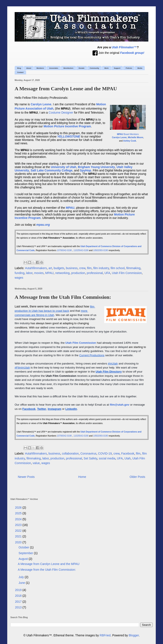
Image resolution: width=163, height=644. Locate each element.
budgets (59, 268)
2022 (19, 531)
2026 (19, 508)
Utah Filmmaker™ (124, 47)
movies (39, 273)
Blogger (134, 635)
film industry (101, 268)
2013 (19, 607)
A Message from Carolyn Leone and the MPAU (66, 89)
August (23, 559)
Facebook (128, 453)
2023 (19, 525)
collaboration (70, 453)
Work (107, 68)
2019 (19, 590)
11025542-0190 (81, 250)
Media (140, 68)
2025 (19, 513)
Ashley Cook (130, 141)
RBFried (105, 635)
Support (117, 68)
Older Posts (137, 477)
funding (20, 273)
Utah (128, 458)
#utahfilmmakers (36, 268)
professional (95, 273)
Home (82, 477)
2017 (19, 602)
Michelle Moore (136, 137)
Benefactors (68, 68)
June (22, 583)
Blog (19, 68)
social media (107, 458)
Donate (82, 68)
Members (40, 68)
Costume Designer (61, 113)
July (22, 577)
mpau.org (43, 225)
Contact (20, 72)
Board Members (128, 134)
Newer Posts (26, 477)
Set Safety (90, 458)
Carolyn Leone (119, 137)
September (26, 553)
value (36, 463)
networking (62, 273)
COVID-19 (105, 453)
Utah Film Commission (127, 273)
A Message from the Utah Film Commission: (63, 297)
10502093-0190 (101, 250)
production (78, 273)
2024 (19, 519)
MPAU (49, 273)
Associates (54, 68)
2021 (19, 536)
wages (19, 278)
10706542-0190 (64, 250)
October (24, 547)
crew (82, 268)
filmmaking (133, 268)
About (29, 68)
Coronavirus (88, 453)
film (89, 268)
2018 (19, 596)
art (50, 268)
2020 (19, 542)
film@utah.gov (119, 405)
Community (94, 68)
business (72, 268)
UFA (107, 273)
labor (29, 273)
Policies (129, 68)
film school (118, 268)
